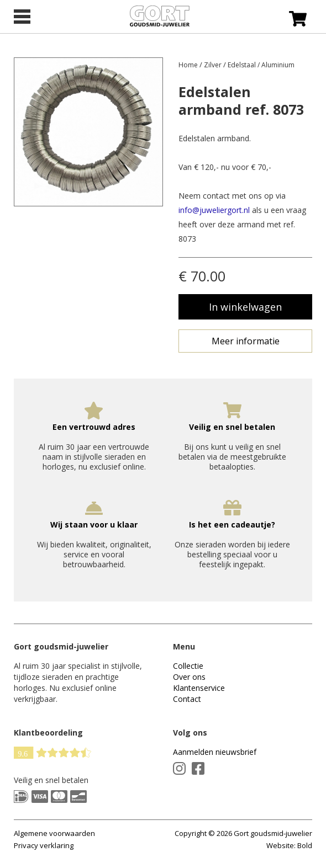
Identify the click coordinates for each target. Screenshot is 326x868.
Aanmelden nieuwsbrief (215, 752)
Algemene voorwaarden (54, 833)
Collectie (188, 666)
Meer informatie (246, 341)
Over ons (189, 677)
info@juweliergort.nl (214, 210)
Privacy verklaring (44, 845)
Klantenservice (199, 688)
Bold (305, 845)
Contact (187, 699)
